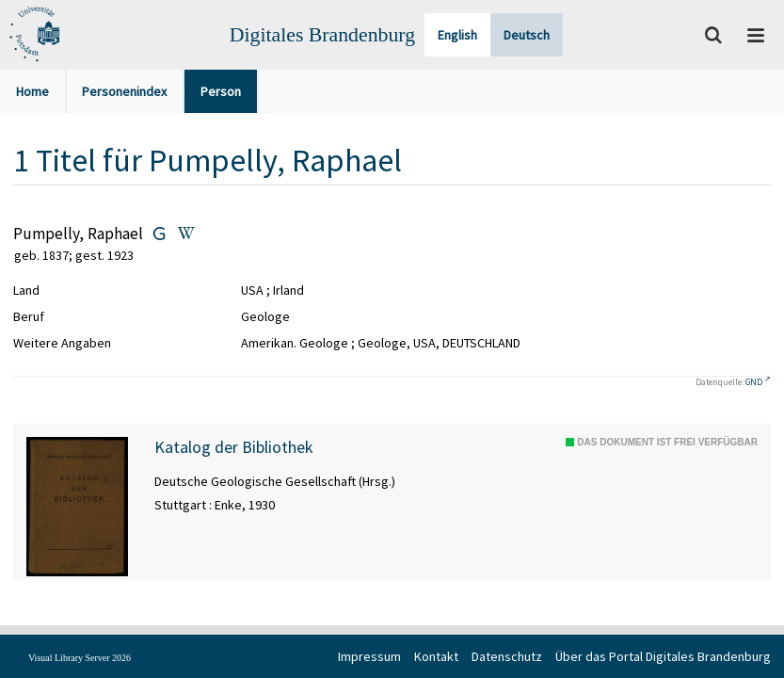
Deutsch (527, 35)
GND (754, 382)
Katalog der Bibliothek (234, 447)
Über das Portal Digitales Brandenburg (663, 656)
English (457, 35)
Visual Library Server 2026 (80, 658)
